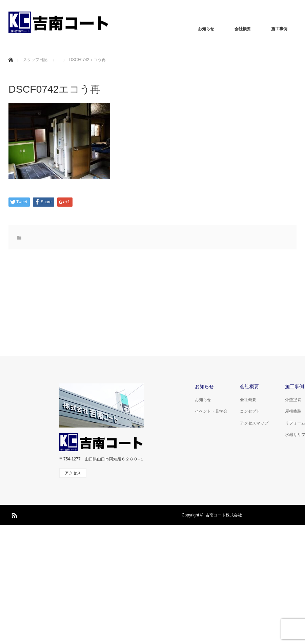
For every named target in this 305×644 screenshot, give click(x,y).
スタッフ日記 (35, 60)
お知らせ (206, 29)
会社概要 (243, 29)
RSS (14, 514)
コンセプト (250, 411)
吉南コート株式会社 (224, 515)
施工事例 (279, 29)
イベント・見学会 (211, 411)
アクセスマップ (254, 423)
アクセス (73, 473)
